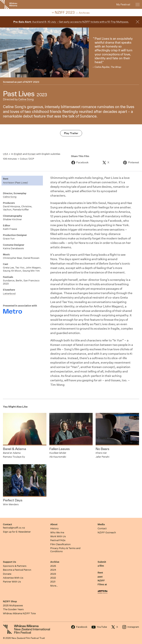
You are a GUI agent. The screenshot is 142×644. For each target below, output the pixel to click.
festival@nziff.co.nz (14, 528)
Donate (7, 574)
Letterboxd (9, 294)
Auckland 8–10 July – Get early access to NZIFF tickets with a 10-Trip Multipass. (71, 22)
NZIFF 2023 (32, 82)
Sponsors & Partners (15, 566)
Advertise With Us (13, 578)
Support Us (10, 562)
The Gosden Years (13, 609)
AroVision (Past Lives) (15, 183)
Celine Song (26, 99)
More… (54, 586)
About (54, 524)
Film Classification (60, 544)
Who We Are (57, 533)
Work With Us (58, 536)
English (18, 154)
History (54, 528)
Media (101, 524)
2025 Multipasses (13, 605)
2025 (53, 566)
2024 (53, 570)
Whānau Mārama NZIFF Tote (19, 613)
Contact (7, 524)
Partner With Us (12, 582)
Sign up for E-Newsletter (17, 532)
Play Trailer (71, 133)
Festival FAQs (58, 540)
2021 (53, 582)
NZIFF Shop (10, 601)
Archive (55, 562)
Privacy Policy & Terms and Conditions (65, 550)
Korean (32, 154)
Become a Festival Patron (17, 570)
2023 (53, 574)
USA (6, 154)
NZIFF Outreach (107, 533)
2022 (53, 578)
